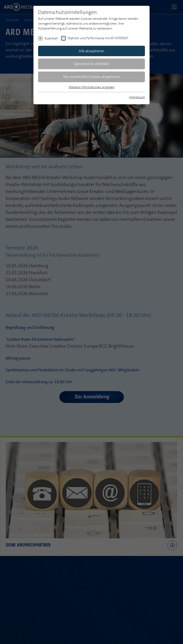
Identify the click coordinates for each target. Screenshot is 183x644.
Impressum (137, 97)
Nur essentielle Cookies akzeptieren (91, 77)
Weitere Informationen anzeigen (92, 87)
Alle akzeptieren (91, 51)
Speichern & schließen (91, 64)
